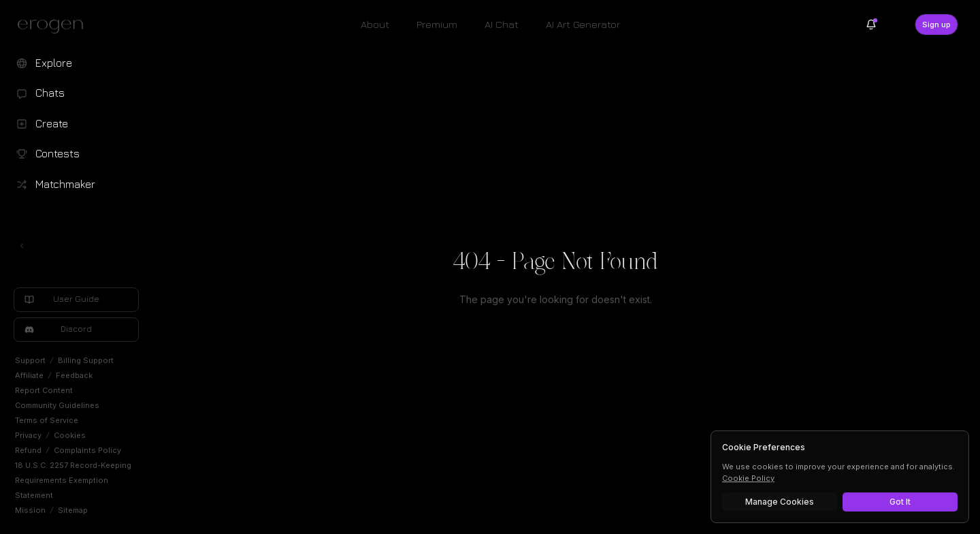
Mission (30, 510)
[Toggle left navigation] (22, 246)
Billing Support (86, 360)
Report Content (44, 390)
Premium (437, 24)
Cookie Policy (748, 478)
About (375, 24)
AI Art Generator (583, 24)
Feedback (74, 375)
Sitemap (73, 510)
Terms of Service (47, 420)
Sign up (936, 25)
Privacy (28, 435)
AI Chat (502, 24)
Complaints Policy (87, 450)
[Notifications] (871, 25)
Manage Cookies (780, 502)
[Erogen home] (54, 26)
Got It (900, 502)
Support (30, 360)
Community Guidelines (57, 405)
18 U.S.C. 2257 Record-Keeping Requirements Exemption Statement (73, 480)
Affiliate (29, 375)
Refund (28, 450)
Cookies (70, 435)
